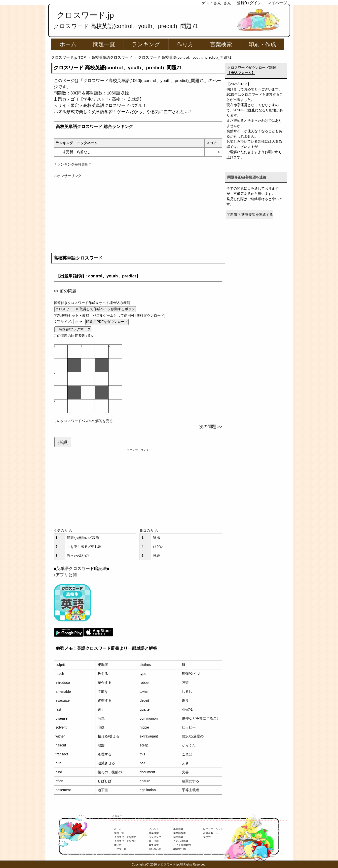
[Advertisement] (138, 213)
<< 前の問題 (65, 291)
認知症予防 (180, 849)
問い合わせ (155, 849)
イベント (154, 829)
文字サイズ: (63, 322)
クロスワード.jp (85, 15)
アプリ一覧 (120, 849)
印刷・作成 (262, 44)
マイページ (277, 3)
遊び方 (207, 837)
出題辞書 (178, 829)
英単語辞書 (180, 833)
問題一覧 (104, 44)
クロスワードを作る (125, 841)
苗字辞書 (178, 837)
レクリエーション (213, 829)
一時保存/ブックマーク (73, 329)
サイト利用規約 (182, 845)
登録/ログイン (249, 3)
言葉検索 (221, 44)
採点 (63, 442)
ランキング (146, 44)
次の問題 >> (211, 427)
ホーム (68, 44)
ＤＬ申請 (154, 841)
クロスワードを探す (125, 837)
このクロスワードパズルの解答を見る (83, 421)
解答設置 (154, 845)
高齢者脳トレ (211, 833)
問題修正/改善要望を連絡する (250, 215)
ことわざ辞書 (181, 841)
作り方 (185, 44)
